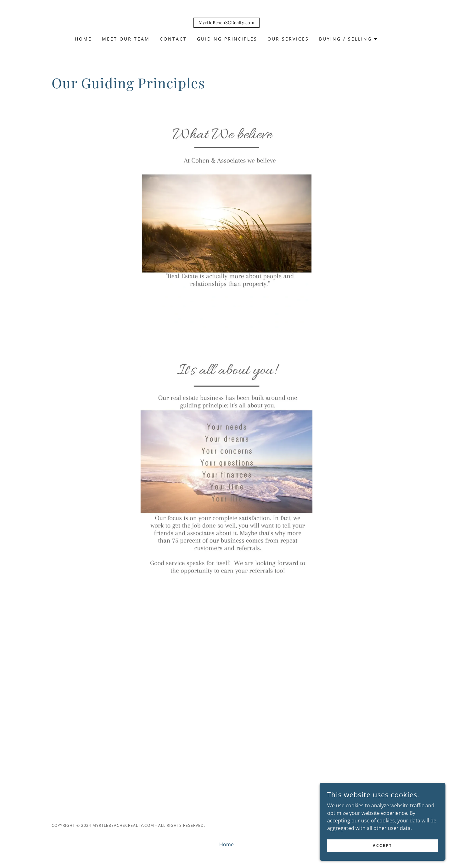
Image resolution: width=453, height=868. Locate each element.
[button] (349, 39)
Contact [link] (173, 39)
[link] (226, 22)
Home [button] (226, 844)
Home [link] (83, 39)
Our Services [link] (288, 39)
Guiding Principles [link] (227, 39)
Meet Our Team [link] (126, 39)
